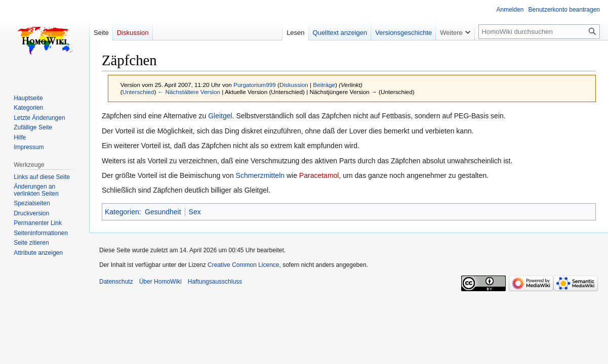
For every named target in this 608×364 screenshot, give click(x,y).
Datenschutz (116, 282)
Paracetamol (319, 175)
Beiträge (324, 85)
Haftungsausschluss (215, 282)
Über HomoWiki (160, 282)
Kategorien (122, 212)
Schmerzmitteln (260, 175)
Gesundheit (163, 212)
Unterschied (138, 92)
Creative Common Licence (243, 265)
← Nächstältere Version (189, 92)
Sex (195, 212)
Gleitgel (220, 116)
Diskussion (294, 85)
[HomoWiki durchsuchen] (539, 32)
